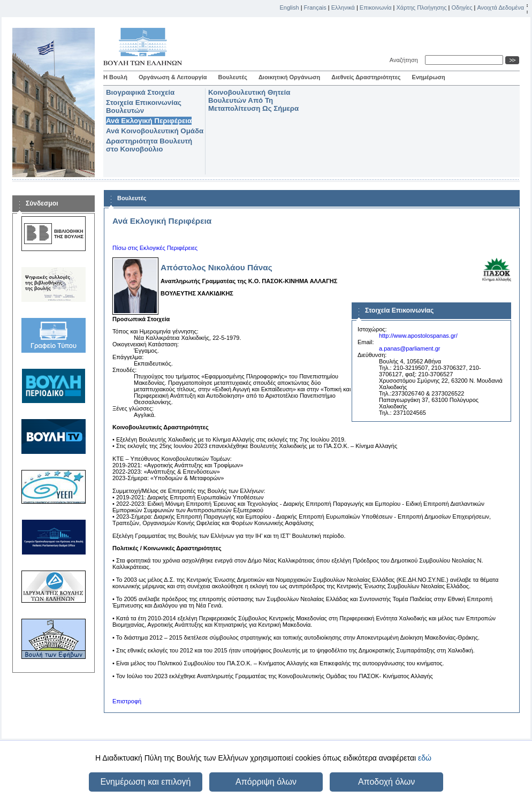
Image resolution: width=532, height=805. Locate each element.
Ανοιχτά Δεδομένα (500, 7)
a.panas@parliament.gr (410, 348)
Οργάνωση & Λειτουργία (173, 77)
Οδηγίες (462, 7)
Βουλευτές (233, 77)
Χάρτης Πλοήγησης (422, 7)
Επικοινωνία (376, 7)
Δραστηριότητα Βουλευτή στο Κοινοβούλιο (149, 145)
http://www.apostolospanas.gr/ (418, 336)
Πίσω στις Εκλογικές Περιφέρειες (155, 248)
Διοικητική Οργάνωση (289, 77)
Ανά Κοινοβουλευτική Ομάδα (155, 131)
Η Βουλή (115, 77)
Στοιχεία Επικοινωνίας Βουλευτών (144, 107)
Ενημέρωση (429, 77)
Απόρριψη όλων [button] (266, 782)
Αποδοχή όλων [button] (386, 782)
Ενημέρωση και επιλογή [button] (145, 782)
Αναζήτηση (405, 60)
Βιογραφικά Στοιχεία (140, 92)
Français (315, 7)
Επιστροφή (127, 701)
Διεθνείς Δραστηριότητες (366, 77)
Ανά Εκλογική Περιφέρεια (149, 121)
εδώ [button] (425, 758)
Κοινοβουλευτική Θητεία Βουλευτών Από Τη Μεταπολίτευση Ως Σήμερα (253, 100)
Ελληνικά (343, 7)
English (290, 7)
